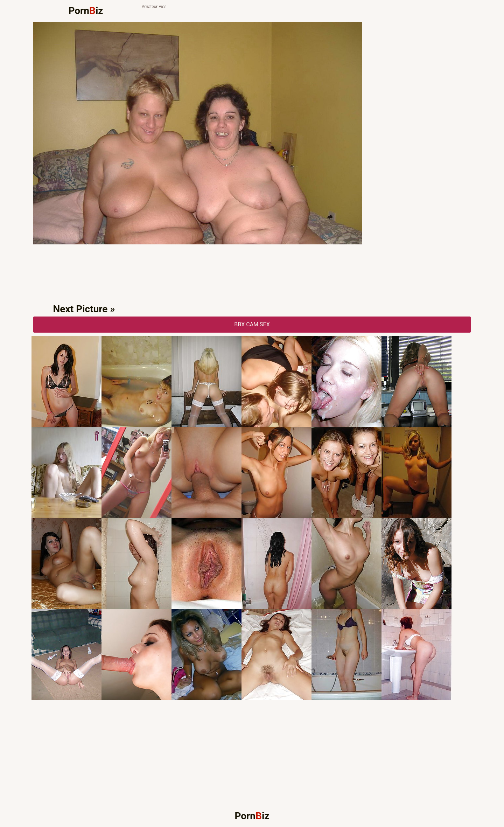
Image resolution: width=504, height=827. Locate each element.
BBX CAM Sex (252, 324)
